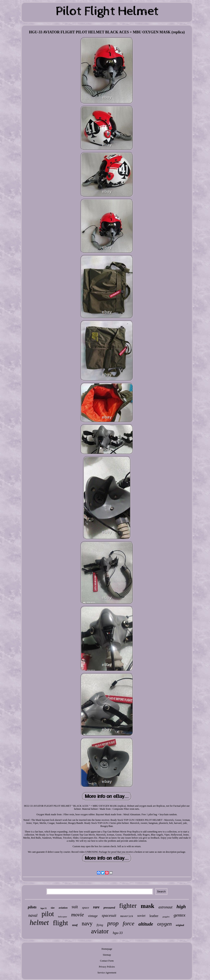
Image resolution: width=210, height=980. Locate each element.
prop (113, 923)
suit (75, 907)
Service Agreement (107, 973)
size (53, 908)
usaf (75, 925)
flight (60, 923)
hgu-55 (44, 908)
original (180, 925)
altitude (146, 924)
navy (87, 924)
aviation (63, 908)
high (181, 907)
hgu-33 (118, 933)
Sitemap (107, 955)
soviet (141, 916)
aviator (100, 931)
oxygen (164, 924)
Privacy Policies (107, 967)
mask (147, 906)
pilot (48, 914)
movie (78, 915)
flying (100, 925)
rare (96, 907)
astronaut (165, 907)
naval (33, 915)
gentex (180, 915)
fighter (128, 906)
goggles (166, 917)
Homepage (107, 949)
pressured (109, 908)
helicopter (63, 917)
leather (154, 916)
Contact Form (107, 961)
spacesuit (109, 915)
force (128, 923)
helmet (39, 923)
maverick (127, 916)
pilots (32, 907)
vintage (93, 916)
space (86, 908)
